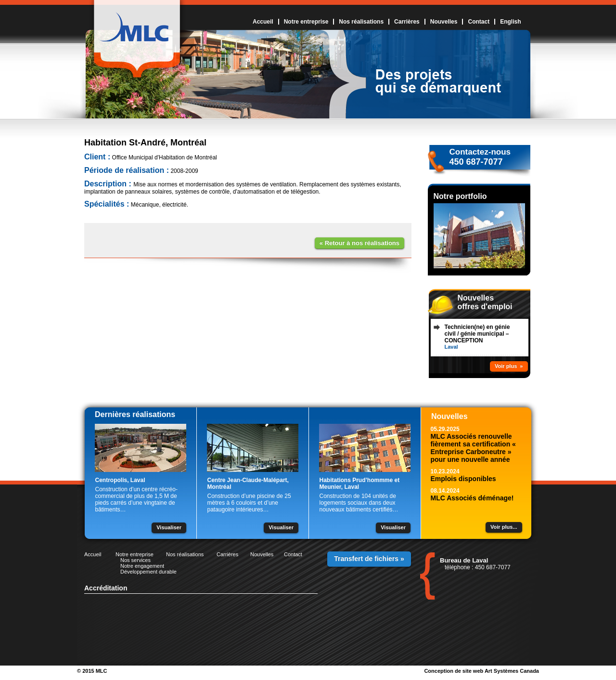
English (510, 22)
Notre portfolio (460, 196)
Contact (479, 22)
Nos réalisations (361, 22)
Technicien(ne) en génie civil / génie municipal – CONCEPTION (477, 334)
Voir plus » (509, 366)
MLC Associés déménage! (472, 498)
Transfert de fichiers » (369, 559)
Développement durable (148, 572)
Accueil (263, 22)
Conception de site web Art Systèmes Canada (481, 671)
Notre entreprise (306, 22)
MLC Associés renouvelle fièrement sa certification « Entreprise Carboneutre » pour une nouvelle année (473, 448)
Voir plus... (504, 527)
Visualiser (169, 527)
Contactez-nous (480, 152)
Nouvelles (444, 22)
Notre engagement (142, 566)
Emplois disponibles (463, 479)
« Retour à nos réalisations (359, 243)
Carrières (407, 22)
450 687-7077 (476, 162)
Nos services (135, 560)
